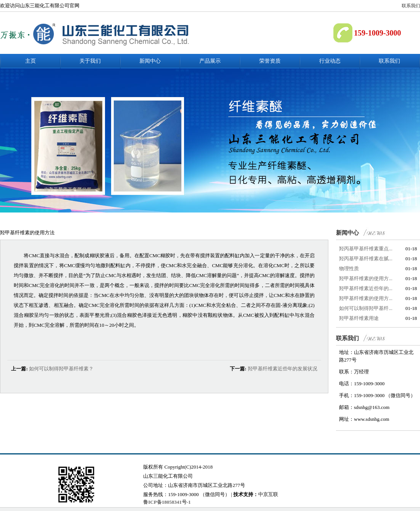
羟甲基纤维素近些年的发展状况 (283, 369)
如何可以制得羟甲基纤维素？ (61, 369)
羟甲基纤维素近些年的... (366, 288)
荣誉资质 (270, 61)
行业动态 (330, 61)
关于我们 (90, 61)
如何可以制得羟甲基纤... (366, 308)
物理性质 (349, 268)
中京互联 (268, 494)
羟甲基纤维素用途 (359, 318)
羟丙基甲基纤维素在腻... (366, 259)
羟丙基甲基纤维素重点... (366, 249)
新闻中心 (150, 61)
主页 (31, 61)
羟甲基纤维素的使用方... (366, 278)
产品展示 (210, 61)
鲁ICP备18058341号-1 (167, 502)
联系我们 (411, 6)
